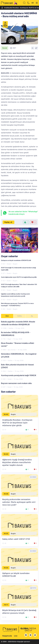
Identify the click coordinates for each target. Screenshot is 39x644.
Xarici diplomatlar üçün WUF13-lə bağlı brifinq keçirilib (19, 277)
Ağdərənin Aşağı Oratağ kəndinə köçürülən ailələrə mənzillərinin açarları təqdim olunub (17, 462)
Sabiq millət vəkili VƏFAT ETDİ (16, 539)
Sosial (5, 48)
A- (33, 48)
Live (16, 636)
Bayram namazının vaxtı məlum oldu (16, 383)
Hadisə (11, 328)
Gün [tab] (7, 316)
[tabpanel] (19, 354)
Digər (9, 339)
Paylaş (8, 222)
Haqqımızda (7, 636)
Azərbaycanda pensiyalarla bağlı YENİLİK (19, 375)
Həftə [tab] (19, 316)
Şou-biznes (12, 350)
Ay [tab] (32, 316)
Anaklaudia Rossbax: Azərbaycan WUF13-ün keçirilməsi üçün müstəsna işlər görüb (17, 423)
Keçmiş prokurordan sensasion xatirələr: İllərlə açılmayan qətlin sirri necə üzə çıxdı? (19, 502)
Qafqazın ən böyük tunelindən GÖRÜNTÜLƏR (16, 260)
